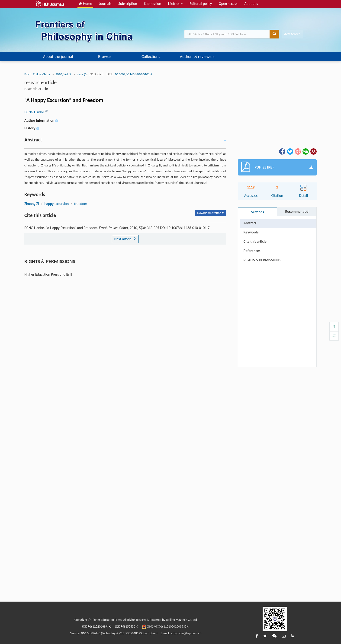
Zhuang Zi (32, 204)
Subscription (128, 4)
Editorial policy (201, 4)
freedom (81, 204)
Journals (105, 4)
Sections (258, 212)
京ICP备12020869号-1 (97, 626)
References (252, 251)
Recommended (297, 212)
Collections (151, 57)
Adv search (292, 34)
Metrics (175, 4)
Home (85, 4)
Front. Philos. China (37, 74)
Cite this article (255, 241)
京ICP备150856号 (127, 626)
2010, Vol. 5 (63, 74)
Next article (125, 239)
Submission (153, 4)
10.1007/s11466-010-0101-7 (133, 74)
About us (251, 4)
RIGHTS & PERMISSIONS (262, 260)
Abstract (250, 223)
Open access (228, 4)
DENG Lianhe (35, 112)
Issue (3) (82, 74)
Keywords (251, 232)
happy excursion (56, 204)
